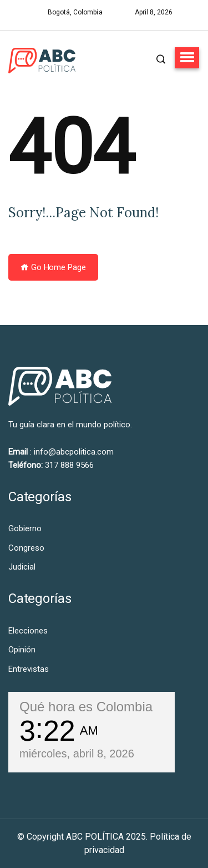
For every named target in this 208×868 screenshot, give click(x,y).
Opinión (22, 650)
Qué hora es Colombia (86, 707)
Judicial (22, 567)
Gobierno (25, 528)
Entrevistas (29, 669)
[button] (187, 58)
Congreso (26, 548)
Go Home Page (53, 267)
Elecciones (28, 631)
